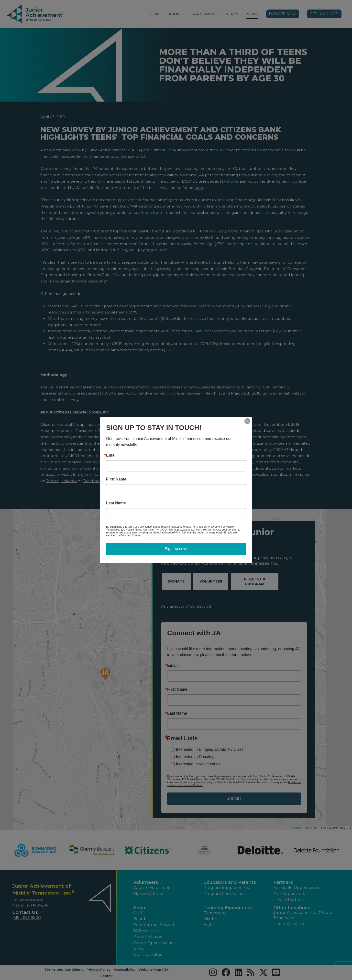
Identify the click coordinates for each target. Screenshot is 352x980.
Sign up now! (176, 549)
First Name (116, 479)
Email (111, 455)
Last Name (116, 503)
